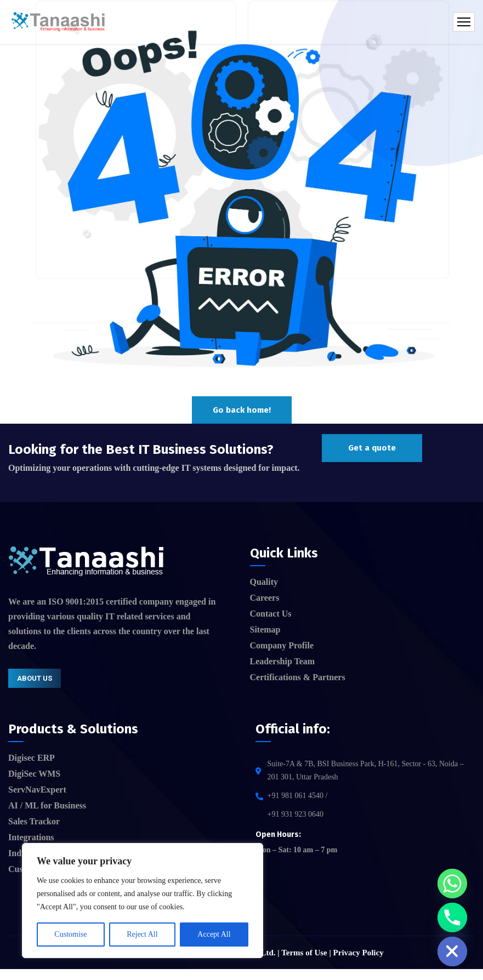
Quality (264, 582)
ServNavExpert (37, 790)
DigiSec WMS (34, 774)
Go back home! (242, 410)
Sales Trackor (34, 821)
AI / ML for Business (47, 805)
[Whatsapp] (452, 884)
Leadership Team (283, 661)
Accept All (214, 934)
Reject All (142, 934)
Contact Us (271, 614)
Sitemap (265, 629)
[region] (143, 901)
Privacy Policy (359, 953)
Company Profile (282, 645)
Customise (70, 934)
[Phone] (452, 918)
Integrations (31, 837)
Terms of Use (304, 953)
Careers (265, 598)
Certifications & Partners (298, 677)
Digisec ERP (32, 758)
